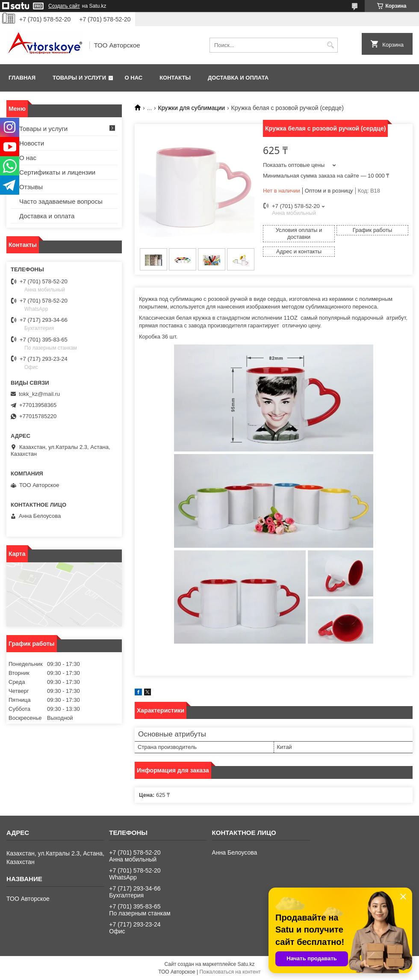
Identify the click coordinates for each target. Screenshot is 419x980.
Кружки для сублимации (192, 108)
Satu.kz (246, 964)
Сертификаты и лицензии (57, 172)
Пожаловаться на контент (230, 972)
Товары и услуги (79, 78)
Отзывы (31, 187)
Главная (22, 78)
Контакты (175, 78)
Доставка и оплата (238, 78)
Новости (32, 143)
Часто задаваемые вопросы (61, 201)
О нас (134, 78)
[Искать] (330, 45)
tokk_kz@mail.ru (39, 394)
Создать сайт (64, 6)
